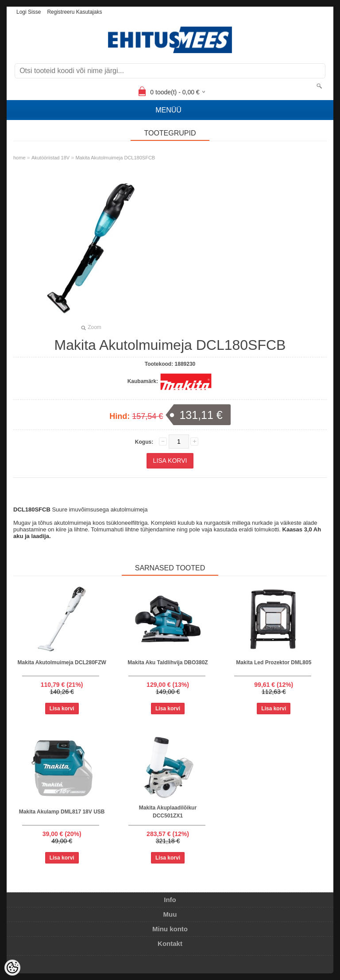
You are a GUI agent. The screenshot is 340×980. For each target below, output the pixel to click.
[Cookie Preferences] (12, 968)
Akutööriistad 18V (50, 158)
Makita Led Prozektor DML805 (274, 662)
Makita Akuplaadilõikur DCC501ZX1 (168, 812)
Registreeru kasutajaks (74, 12)
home (19, 158)
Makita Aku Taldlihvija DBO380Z (168, 662)
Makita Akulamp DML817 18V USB (62, 812)
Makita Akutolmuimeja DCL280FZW (62, 662)
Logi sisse (29, 12)
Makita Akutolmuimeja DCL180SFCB (115, 158)
